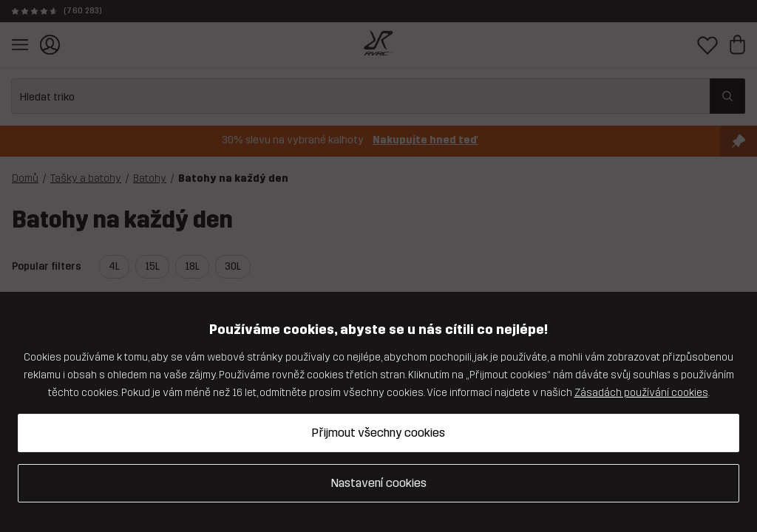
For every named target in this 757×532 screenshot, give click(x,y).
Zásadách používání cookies (641, 393)
